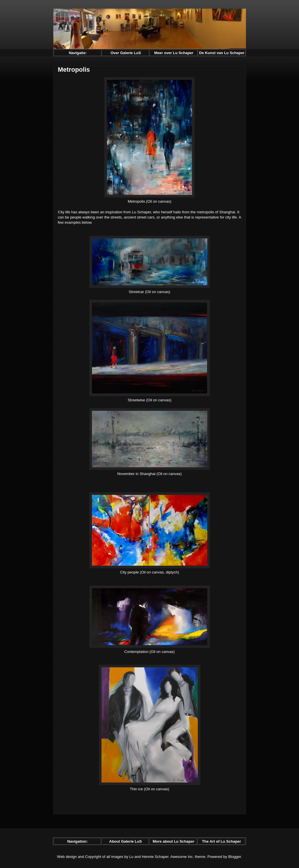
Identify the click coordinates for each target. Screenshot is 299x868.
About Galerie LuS (126, 841)
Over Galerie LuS (126, 53)
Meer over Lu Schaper (174, 53)
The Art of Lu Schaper (222, 841)
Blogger (234, 857)
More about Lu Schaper (173, 841)
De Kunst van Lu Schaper (222, 53)
